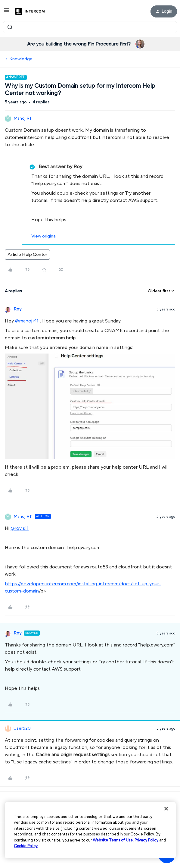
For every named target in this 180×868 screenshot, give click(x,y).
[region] (90, 830)
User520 (22, 728)
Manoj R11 (23, 118)
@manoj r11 (27, 321)
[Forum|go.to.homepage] (30, 11)
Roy (17, 309)
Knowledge (21, 59)
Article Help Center (27, 255)
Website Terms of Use (113, 840)
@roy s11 (20, 528)
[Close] (166, 809)
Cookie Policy (26, 846)
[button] (7, 13)
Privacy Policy (146, 840)
